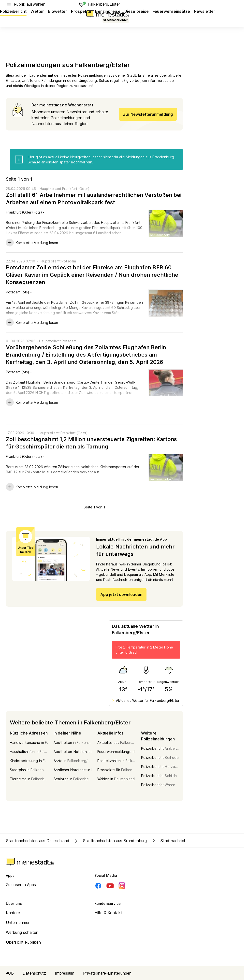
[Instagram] (122, 886)
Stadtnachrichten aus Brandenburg (110, 841)
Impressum (65, 973)
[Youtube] (110, 886)
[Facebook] (98, 886)
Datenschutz (34, 973)
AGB (10, 973)
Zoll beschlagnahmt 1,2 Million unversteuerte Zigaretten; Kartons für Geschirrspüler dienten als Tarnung (91, 443)
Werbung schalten (22, 932)
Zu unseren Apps (21, 885)
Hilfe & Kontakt (108, 913)
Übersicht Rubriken (23, 942)
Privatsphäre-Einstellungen (107, 973)
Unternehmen (18, 922)
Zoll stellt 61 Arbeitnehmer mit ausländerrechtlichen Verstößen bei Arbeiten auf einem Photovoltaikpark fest (94, 199)
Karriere (13, 913)
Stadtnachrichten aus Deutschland (38, 841)
